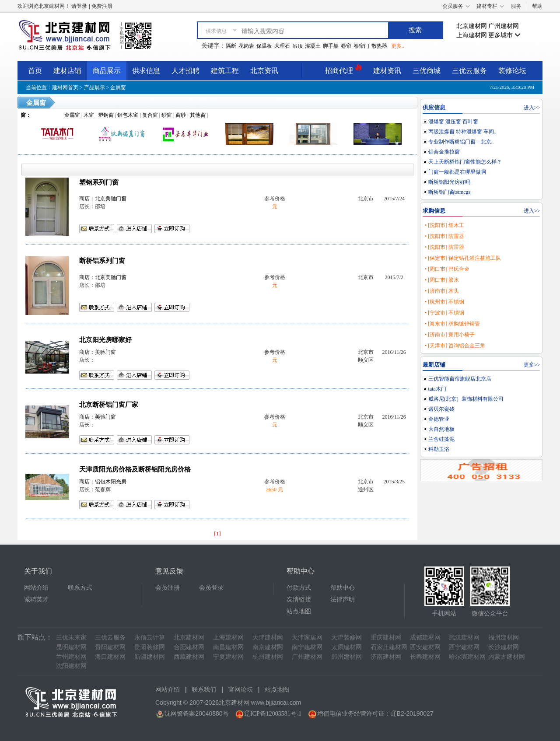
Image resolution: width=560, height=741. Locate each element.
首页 (35, 71)
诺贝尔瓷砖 (441, 409)
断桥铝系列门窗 (102, 261)
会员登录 (211, 588)
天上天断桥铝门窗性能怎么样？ (465, 162)
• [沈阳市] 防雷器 (444, 236)
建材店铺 (67, 71)
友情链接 (299, 599)
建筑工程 (225, 71)
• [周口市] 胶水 (442, 280)
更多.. (398, 46)
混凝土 (313, 46)
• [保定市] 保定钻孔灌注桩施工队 (463, 258)
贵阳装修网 (150, 647)
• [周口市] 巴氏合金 (447, 269)
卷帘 (346, 46)
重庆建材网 (386, 638)
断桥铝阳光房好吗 (449, 182)
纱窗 (167, 115)
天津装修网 (346, 638)
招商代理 (343, 69)
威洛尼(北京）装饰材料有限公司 (466, 399)
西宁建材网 (464, 647)
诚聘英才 (36, 599)
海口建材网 (110, 657)
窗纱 (181, 115)
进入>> (532, 108)
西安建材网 (425, 647)
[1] (217, 533)
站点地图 (299, 611)
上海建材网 (472, 35)
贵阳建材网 (110, 647)
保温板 (264, 46)
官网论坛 (241, 690)
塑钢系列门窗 (99, 182)
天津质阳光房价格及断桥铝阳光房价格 (135, 469)
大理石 (282, 46)
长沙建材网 (504, 647)
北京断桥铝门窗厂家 (109, 405)
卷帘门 (361, 46)
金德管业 (439, 419)
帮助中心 (343, 588)
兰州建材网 (71, 657)
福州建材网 (504, 638)
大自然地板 (441, 429)
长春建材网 (425, 657)
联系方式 (80, 588)
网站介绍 (36, 588)
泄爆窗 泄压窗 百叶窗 (453, 122)
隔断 (231, 46)
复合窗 (150, 115)
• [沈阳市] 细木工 (444, 225)
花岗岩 (246, 46)
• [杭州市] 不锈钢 (444, 302)
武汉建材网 (464, 638)
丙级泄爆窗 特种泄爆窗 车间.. (462, 132)
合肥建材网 (189, 647)
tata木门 (437, 389)
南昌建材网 (228, 647)
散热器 (379, 46)
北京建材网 (472, 26)
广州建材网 (504, 26)
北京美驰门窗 (111, 199)
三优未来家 (71, 638)
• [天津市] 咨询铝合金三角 (455, 346)
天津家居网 (307, 638)
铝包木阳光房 (111, 482)
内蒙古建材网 (507, 657)
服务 (516, 6)
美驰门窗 (105, 352)
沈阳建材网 (71, 666)
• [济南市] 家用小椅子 (450, 335)
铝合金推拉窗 (444, 152)
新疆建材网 (150, 657)
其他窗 (198, 115)
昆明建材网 (71, 647)
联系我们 (204, 690)
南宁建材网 (307, 647)
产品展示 (94, 87)
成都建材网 (425, 638)
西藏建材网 (189, 657)
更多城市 (504, 35)
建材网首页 (65, 87)
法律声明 (343, 599)
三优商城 (427, 71)
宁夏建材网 (228, 657)
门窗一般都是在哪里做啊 (457, 172)
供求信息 (146, 71)
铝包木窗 (128, 115)
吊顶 (297, 46)
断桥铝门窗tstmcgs (450, 192)
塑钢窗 (106, 115)
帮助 (537, 6)
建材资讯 (387, 71)
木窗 (89, 115)
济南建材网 (386, 657)
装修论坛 (512, 71)
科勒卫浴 (439, 449)
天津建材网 (268, 638)
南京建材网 (268, 647)
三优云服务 (469, 71)
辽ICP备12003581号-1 (273, 714)
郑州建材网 (346, 657)
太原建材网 (346, 647)
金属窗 (118, 87)
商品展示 (107, 71)
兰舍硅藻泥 (441, 439)
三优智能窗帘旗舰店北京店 (460, 379)
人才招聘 (185, 71)
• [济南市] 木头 (442, 291)
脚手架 (331, 46)
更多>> (532, 365)
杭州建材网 (268, 657)
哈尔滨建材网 (467, 657)
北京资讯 (264, 71)
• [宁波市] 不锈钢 (444, 313)
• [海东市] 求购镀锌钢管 (452, 324)
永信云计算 (150, 638)
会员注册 (168, 588)
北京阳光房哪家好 (105, 340)
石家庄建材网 (389, 647)
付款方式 (299, 588)
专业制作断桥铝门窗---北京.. (461, 142)
